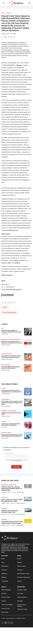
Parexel (19, 65)
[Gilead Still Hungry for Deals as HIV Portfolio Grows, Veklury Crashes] (28, 521)
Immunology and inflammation (11, 339)
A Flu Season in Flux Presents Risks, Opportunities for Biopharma (11, 424)
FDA (2, 329)
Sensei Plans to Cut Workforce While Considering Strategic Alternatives (11, 357)
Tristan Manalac (5, 334)
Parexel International (9, 313)
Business (9, 13)
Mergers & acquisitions (9, 411)
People (5, 307)
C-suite (4, 388)
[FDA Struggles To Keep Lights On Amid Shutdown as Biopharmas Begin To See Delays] (28, 402)
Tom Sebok (4, 427)
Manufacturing (6, 433)
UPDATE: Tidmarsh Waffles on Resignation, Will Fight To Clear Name (11, 331)
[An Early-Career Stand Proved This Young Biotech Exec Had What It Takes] (28, 392)
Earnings (4, 508)
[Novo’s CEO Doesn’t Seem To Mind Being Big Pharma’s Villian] (28, 499)
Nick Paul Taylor (5, 438)
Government (5, 399)
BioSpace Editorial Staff (7, 359)
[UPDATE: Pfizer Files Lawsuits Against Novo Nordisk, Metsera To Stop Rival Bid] (28, 486)
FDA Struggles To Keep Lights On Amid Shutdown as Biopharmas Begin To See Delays (12, 403)
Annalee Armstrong (6, 370)
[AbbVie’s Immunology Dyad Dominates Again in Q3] (28, 510)
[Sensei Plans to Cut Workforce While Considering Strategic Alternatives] (28, 357)
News (3, 13)
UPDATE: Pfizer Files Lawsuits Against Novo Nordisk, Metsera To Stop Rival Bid (12, 489)
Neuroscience (6, 365)
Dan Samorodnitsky (6, 345)
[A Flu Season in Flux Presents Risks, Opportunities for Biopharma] (28, 425)
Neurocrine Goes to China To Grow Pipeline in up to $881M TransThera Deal (12, 342)
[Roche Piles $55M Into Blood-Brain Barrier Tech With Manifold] (28, 368)
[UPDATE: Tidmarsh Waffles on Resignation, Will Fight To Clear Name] (28, 332)
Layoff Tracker (6, 354)
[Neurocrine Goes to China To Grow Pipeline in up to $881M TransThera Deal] (28, 343)
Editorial (4, 497)
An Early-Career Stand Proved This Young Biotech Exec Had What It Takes (11, 391)
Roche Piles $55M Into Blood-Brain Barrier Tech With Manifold (10, 367)
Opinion (4, 422)
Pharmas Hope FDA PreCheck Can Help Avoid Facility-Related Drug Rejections (12, 435)
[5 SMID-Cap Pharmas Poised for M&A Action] (28, 414)
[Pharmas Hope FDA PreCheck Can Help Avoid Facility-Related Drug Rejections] (28, 436)
